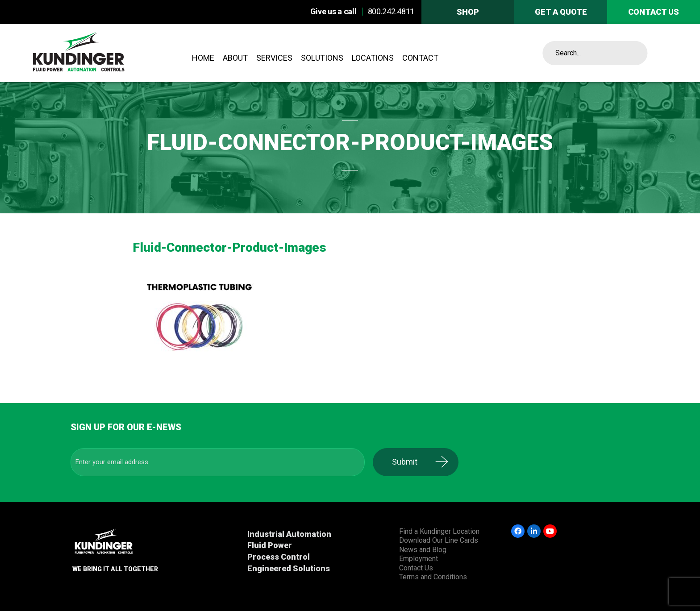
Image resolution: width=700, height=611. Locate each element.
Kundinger (103, 53)
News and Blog (423, 550)
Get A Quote (561, 12)
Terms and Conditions (433, 577)
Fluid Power (270, 545)
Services (274, 58)
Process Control (279, 557)
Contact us (654, 12)
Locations (373, 58)
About (235, 58)
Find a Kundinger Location (439, 531)
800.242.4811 (391, 11)
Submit (410, 462)
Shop (468, 12)
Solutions (322, 58)
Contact (420, 58)
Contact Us (416, 568)
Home (203, 58)
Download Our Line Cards (439, 540)
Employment (419, 559)
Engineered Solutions (289, 568)
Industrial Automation (289, 534)
